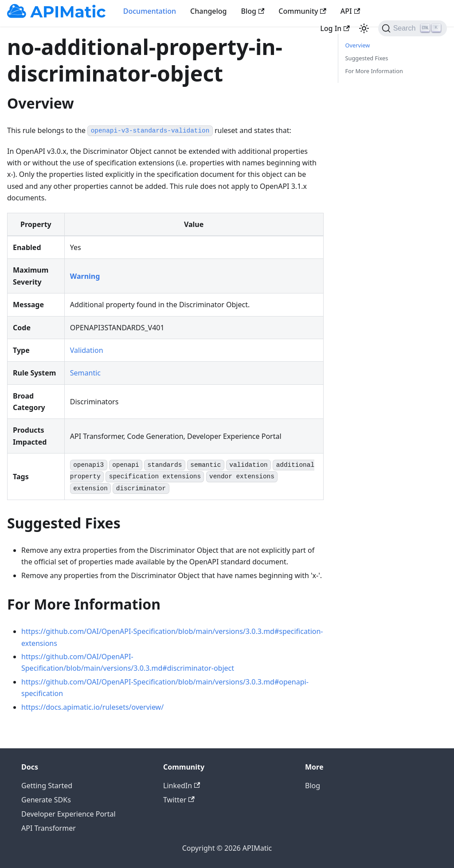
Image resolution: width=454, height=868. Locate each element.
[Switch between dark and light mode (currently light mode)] (364, 28)
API (350, 11)
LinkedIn (182, 786)
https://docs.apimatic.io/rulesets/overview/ (92, 707)
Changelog (209, 11)
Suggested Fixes (367, 58)
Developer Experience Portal (68, 814)
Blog (253, 11)
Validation (87, 350)
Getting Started (47, 786)
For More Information (374, 71)
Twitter (179, 800)
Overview (358, 45)
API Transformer (49, 828)
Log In (335, 28)
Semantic (85, 373)
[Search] (413, 28)
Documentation (150, 11)
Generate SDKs (46, 800)
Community (302, 11)
